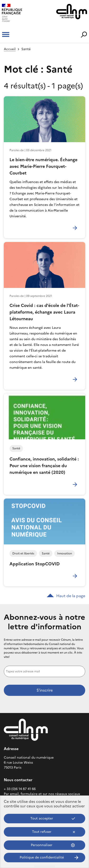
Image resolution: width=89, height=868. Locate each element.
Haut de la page (66, 596)
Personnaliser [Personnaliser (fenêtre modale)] (42, 845)
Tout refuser (42, 832)
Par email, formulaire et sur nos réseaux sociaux (42, 794)
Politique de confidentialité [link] (42, 857)
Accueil (10, 49)
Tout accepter (42, 818)
